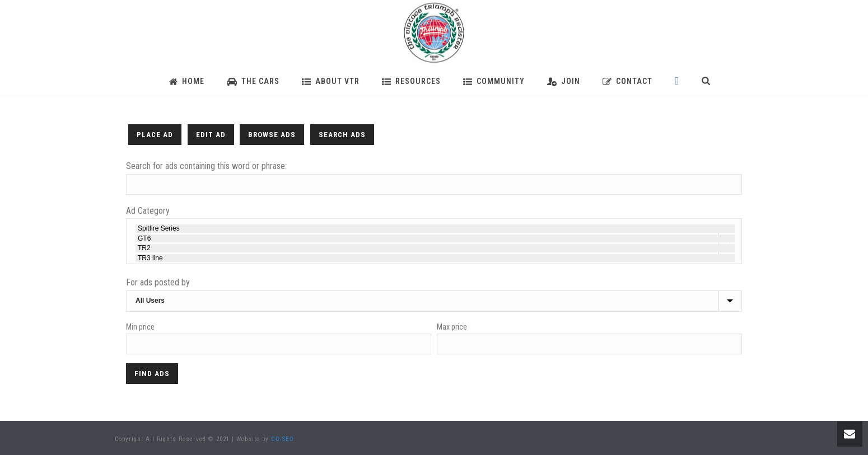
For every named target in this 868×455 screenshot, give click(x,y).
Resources (411, 81)
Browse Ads (272, 135)
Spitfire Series (435, 228)
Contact (627, 81)
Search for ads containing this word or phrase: (206, 166)
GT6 (435, 238)
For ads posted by (158, 282)
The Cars (253, 81)
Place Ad (155, 135)
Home (187, 81)
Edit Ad (211, 135)
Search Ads (342, 135)
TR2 (435, 248)
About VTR (331, 81)
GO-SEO (283, 439)
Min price (140, 327)
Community (494, 81)
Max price (452, 327)
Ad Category (148, 211)
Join (564, 81)
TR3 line (435, 258)
